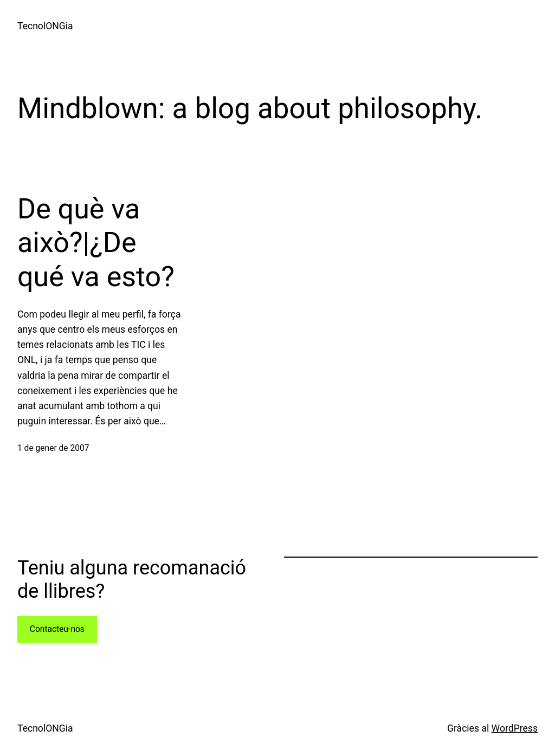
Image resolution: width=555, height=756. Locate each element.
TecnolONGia (45, 26)
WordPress (515, 728)
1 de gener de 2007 (53, 448)
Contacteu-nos (57, 629)
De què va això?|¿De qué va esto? (96, 243)
